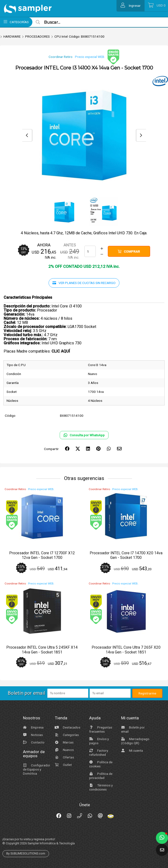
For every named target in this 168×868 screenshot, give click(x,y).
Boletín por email (132, 729)
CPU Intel (61, 36)
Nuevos (64, 750)
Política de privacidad (100, 776)
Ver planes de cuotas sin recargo (84, 283)
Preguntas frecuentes (100, 729)
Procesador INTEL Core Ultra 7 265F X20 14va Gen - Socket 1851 (126, 650)
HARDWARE (12, 36)
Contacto (33, 742)
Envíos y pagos (98, 741)
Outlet (63, 765)
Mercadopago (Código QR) (135, 741)
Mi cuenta (131, 750)
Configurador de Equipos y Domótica (36, 769)
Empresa (33, 727)
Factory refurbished (98, 753)
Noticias (32, 735)
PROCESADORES (37, 36)
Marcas (64, 742)
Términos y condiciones (100, 787)
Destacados (67, 727)
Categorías (66, 735)
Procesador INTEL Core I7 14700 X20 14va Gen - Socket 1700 (126, 555)
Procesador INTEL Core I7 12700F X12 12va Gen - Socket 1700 (42, 555)
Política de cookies (100, 764)
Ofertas (64, 757)
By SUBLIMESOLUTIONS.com (26, 854)
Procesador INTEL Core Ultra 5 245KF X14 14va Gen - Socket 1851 (42, 650)
